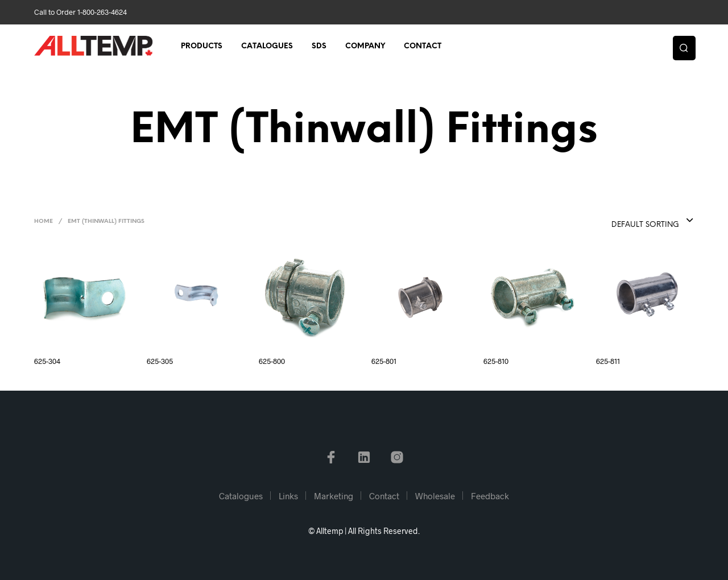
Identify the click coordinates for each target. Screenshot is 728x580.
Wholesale (435, 496)
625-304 (47, 361)
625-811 (608, 361)
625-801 (384, 361)
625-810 (496, 361)
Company (365, 46)
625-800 (272, 361)
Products (202, 46)
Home (44, 221)
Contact (423, 46)
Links (288, 496)
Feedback (490, 496)
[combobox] (630, 221)
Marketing (334, 496)
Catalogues (267, 46)
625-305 (160, 361)
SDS (319, 46)
